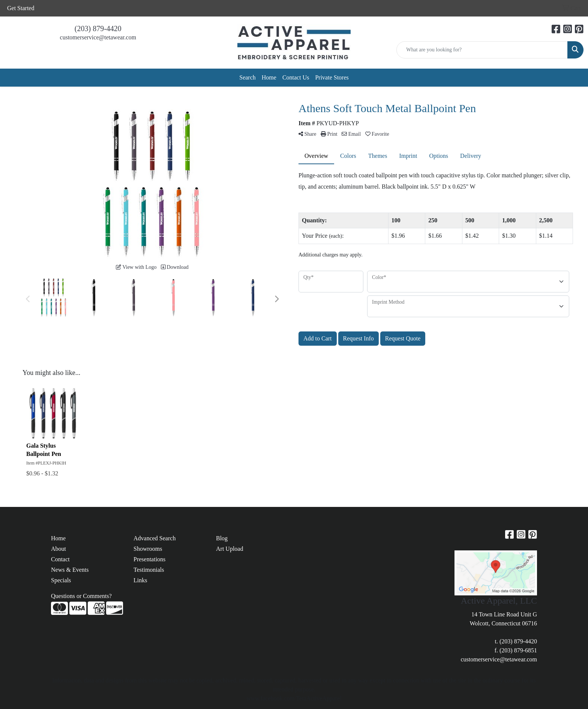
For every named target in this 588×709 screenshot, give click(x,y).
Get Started (21, 8)
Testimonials (149, 570)
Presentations (149, 559)
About (58, 549)
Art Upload (229, 549)
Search (247, 77)
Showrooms (148, 549)
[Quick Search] (482, 50)
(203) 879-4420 (98, 28)
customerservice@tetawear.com (98, 37)
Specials (61, 580)
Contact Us (296, 77)
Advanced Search (154, 538)
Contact (60, 559)
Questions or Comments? (81, 596)
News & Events (70, 570)
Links (140, 580)
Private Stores (332, 77)
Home (269, 77)
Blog (222, 538)
